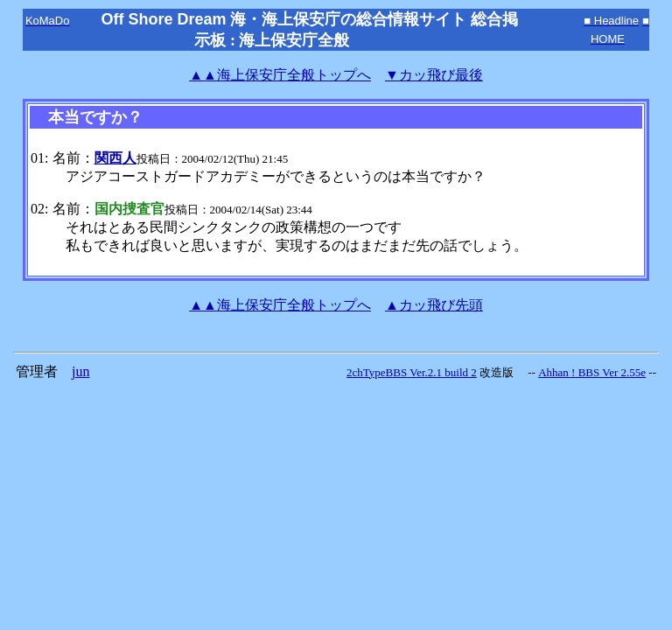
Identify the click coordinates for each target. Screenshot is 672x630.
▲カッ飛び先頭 (434, 305)
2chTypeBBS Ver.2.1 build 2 (412, 372)
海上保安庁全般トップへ (280, 75)
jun (80, 371)
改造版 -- (507, 372)
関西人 (115, 158)
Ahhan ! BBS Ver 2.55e (592, 372)
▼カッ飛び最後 (434, 75)
